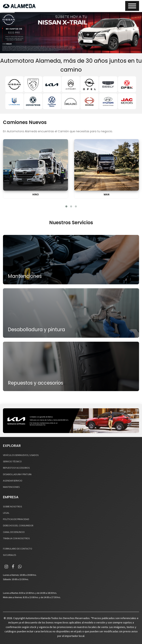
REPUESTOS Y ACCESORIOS (16, 468)
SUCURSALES (9, 555)
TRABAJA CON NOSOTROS (16, 538)
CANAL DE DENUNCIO (14, 532)
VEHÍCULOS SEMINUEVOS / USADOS (21, 455)
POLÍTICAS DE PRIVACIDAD (16, 519)
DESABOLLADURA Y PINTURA (17, 474)
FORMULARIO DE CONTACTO (18, 549)
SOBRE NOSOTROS (12, 506)
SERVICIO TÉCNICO (12, 461)
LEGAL (6, 513)
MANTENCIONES (11, 487)
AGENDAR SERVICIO (13, 481)
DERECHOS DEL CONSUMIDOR (18, 525)
